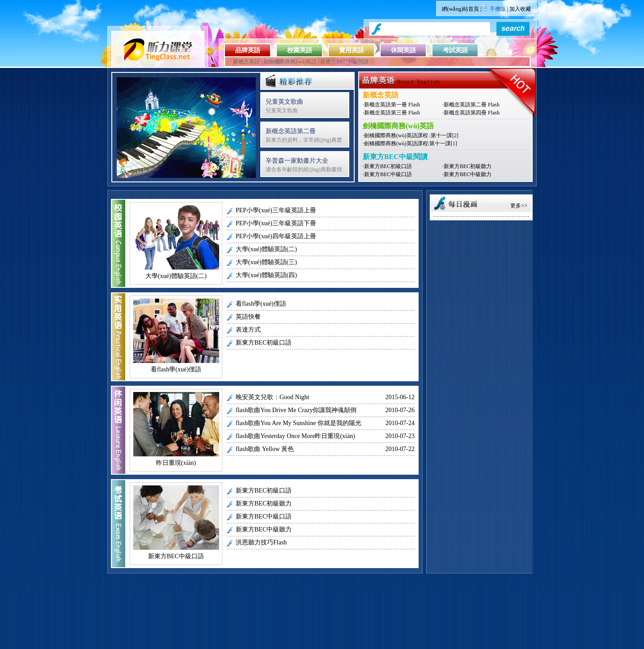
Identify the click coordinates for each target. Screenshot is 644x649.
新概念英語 (246, 62)
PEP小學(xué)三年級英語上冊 (276, 210)
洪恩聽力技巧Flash (261, 542)
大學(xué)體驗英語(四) (266, 275)
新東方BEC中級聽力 (468, 174)
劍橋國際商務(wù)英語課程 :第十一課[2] (411, 135)
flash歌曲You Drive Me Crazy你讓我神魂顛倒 (296, 410)
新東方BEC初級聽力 (468, 166)
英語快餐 (248, 317)
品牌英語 (248, 50)
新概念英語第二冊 (291, 131)
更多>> (519, 206)
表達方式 (248, 330)
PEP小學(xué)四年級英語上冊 (276, 236)
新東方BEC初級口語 (388, 166)
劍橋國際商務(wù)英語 (290, 62)
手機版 (498, 9)
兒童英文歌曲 (284, 102)
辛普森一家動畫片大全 (297, 161)
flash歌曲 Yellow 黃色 (265, 449)
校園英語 (300, 50)
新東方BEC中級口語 (388, 174)
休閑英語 (403, 50)
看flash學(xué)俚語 (176, 369)
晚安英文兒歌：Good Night (273, 397)
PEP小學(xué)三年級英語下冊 (276, 223)
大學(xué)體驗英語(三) (266, 262)
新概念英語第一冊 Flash (392, 105)
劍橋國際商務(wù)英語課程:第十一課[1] (411, 143)
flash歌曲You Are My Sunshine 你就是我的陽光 (299, 423)
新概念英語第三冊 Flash (392, 113)
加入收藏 (520, 9)
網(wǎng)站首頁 (461, 9)
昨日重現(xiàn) (176, 463)
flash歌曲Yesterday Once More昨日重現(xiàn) (295, 436)
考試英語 (455, 50)
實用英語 (352, 50)
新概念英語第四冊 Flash (472, 113)
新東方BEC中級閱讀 (344, 62)
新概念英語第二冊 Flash (472, 105)
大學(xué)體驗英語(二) (176, 276)
